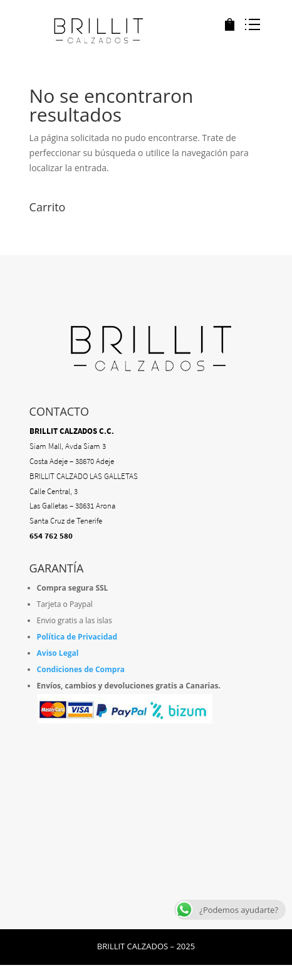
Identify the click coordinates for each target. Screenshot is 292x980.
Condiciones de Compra (81, 669)
